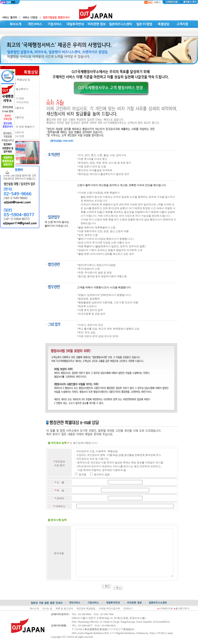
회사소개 (34, 608)
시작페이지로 (166, 608)
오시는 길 (47, 608)
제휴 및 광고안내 (64, 608)
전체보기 (128, 608)
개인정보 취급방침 (86, 608)
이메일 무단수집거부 (109, 608)
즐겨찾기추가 (182, 608)
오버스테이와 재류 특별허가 (19, 127)
